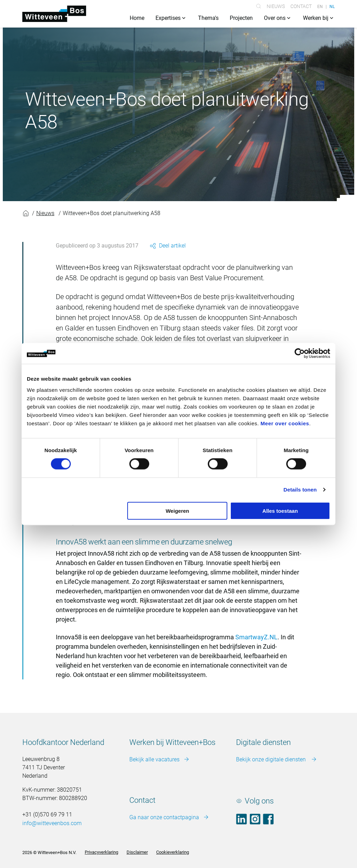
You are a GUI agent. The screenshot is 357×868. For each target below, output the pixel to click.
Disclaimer (137, 852)
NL (332, 6)
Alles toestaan (280, 511)
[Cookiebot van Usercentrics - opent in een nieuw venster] (300, 353)
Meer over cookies (285, 423)
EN (320, 6)
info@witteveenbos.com (52, 824)
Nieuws (276, 6)
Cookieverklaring (173, 852)
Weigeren (177, 511)
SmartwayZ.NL (256, 637)
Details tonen (300, 490)
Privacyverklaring (101, 852)
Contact (301, 6)
